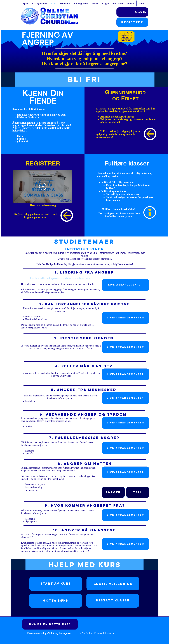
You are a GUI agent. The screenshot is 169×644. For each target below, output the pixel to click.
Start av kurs (56, 584)
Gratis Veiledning (113, 584)
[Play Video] (43, 186)
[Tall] (138, 492)
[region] (56, 584)
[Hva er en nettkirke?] (50, 624)
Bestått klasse (113, 600)
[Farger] (113, 492)
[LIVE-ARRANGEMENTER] (125, 285)
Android (126, 40)
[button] (132, 22)
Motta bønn (56, 601)
